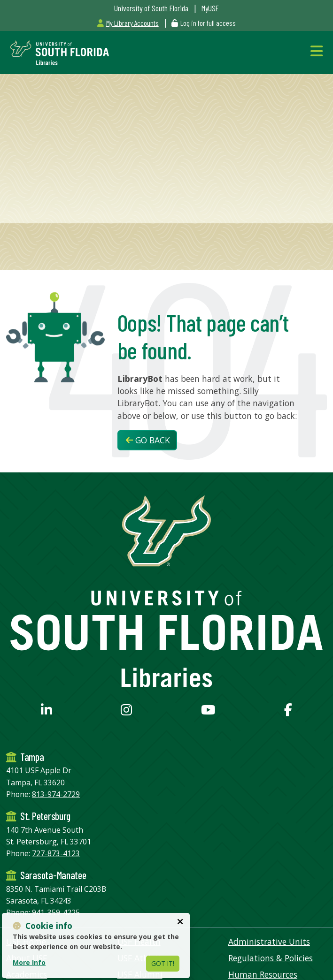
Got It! (163, 963)
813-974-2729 (56, 794)
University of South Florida (151, 8)
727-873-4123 (56, 853)
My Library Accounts (128, 23)
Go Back (148, 440)
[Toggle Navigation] (319, 51)
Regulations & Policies (271, 958)
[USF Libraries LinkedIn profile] (46, 712)
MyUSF (210, 8)
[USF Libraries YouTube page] (208, 712)
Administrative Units (269, 942)
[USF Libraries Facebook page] (288, 712)
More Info (29, 962)
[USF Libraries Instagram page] (126, 712)
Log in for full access (208, 23)
